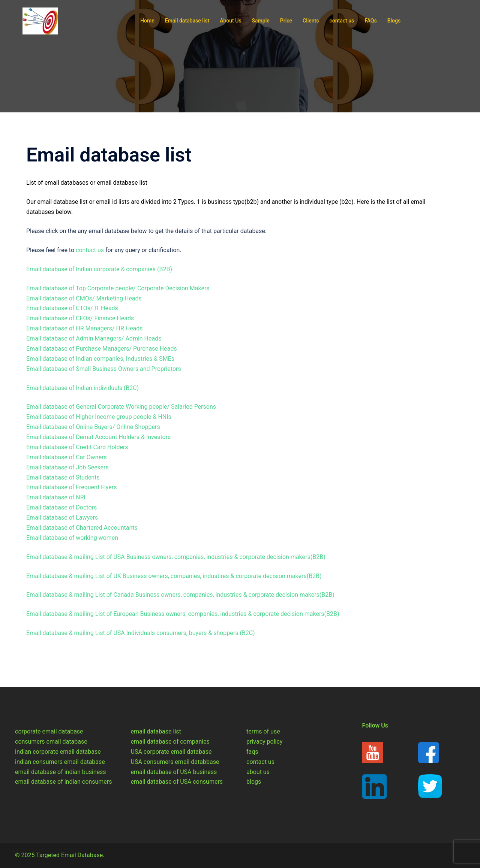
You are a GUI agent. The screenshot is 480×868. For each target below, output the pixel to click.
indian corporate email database (58, 752)
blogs (254, 782)
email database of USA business (174, 772)
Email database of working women (72, 538)
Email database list (187, 21)
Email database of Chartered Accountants (82, 528)
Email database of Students (63, 477)
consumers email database (51, 742)
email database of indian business (61, 772)
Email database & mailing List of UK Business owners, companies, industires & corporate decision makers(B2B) (174, 576)
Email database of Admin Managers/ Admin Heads (94, 338)
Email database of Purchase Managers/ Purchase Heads (102, 349)
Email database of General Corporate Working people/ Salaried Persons (121, 407)
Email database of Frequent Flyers (72, 487)
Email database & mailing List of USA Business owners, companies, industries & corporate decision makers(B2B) (176, 557)
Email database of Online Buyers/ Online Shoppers (93, 427)
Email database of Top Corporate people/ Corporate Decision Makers (118, 288)
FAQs (371, 21)
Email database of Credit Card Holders (77, 447)
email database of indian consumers (63, 782)
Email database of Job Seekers (67, 467)
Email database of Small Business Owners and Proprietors (104, 369)
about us (258, 772)
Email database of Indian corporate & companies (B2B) (99, 269)
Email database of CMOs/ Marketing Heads (84, 298)
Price (286, 21)
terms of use (263, 731)
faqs (252, 752)
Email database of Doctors (61, 507)
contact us (342, 21)
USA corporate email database (171, 752)
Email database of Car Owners (67, 457)
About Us (230, 21)
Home (147, 21)
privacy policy (264, 742)
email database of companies (170, 742)
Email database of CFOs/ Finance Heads (80, 318)
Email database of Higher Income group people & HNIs (99, 417)
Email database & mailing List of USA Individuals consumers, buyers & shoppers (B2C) (141, 633)
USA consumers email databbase (175, 762)
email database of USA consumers (177, 782)
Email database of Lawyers (62, 518)
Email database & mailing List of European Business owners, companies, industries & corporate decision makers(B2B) (183, 614)
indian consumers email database (60, 762)
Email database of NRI (56, 497)
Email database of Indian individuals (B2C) (82, 388)
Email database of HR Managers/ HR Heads (85, 328)
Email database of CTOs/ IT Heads (72, 308)
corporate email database (49, 731)
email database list (156, 731)
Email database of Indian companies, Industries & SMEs (100, 359)
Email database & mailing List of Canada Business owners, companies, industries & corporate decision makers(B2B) (180, 595)
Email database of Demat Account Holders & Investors (98, 437)
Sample (261, 21)
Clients (311, 21)
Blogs (394, 21)
